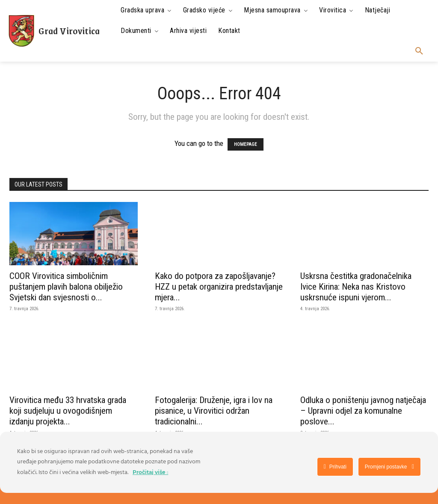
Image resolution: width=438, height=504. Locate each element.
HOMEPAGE (246, 144)
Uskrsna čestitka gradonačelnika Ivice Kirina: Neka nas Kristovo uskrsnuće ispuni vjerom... (356, 287)
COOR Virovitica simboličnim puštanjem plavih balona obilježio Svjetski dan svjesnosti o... (66, 287)
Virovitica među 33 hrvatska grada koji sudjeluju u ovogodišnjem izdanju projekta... (68, 411)
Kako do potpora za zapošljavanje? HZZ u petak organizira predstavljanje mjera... (219, 287)
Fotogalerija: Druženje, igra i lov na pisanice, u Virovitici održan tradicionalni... (214, 411)
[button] (419, 51)
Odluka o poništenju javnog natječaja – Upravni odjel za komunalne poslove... (363, 411)
